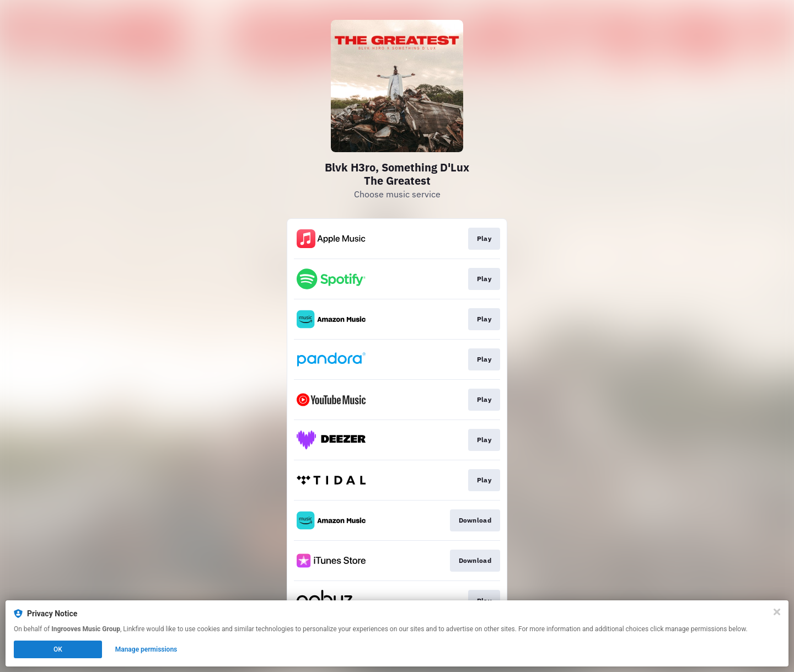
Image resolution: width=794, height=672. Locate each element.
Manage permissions (146, 649)
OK (58, 649)
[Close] (777, 612)
